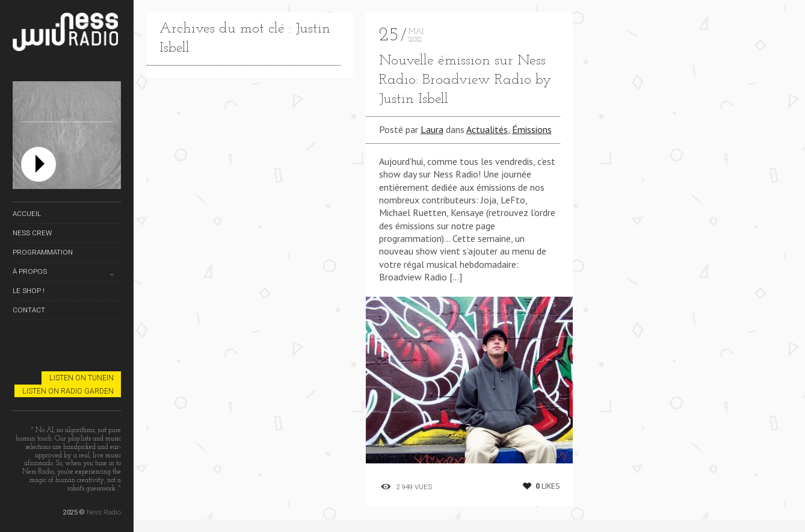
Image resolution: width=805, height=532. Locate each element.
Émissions (532, 129)
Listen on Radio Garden (68, 391)
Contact (29, 310)
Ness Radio (104, 512)
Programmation (43, 252)
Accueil (27, 214)
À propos (30, 271)
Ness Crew (32, 233)
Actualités (487, 129)
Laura (432, 129)
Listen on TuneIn (82, 378)
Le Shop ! (29, 291)
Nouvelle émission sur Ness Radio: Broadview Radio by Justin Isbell (465, 80)
